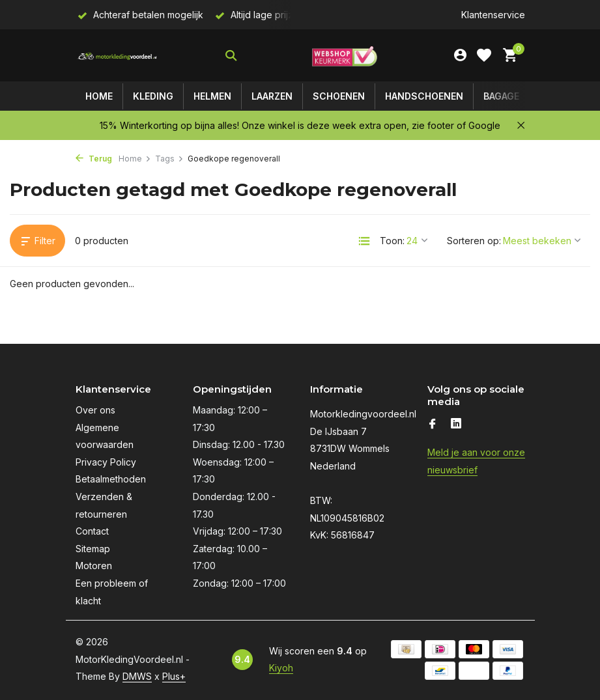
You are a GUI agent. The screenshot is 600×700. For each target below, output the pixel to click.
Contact (92, 531)
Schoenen (339, 96)
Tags (169, 159)
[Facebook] (433, 425)
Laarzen (272, 96)
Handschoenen (424, 96)
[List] (364, 241)
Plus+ (174, 676)
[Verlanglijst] (484, 55)
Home (99, 96)
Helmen (212, 96)
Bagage (501, 96)
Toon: (392, 241)
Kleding (153, 96)
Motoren (94, 566)
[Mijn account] (460, 55)
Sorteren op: (474, 241)
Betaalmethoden (111, 479)
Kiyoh (281, 668)
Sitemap (93, 549)
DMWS (137, 676)
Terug (94, 159)
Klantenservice (493, 15)
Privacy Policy (106, 462)
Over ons (95, 410)
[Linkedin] (456, 425)
